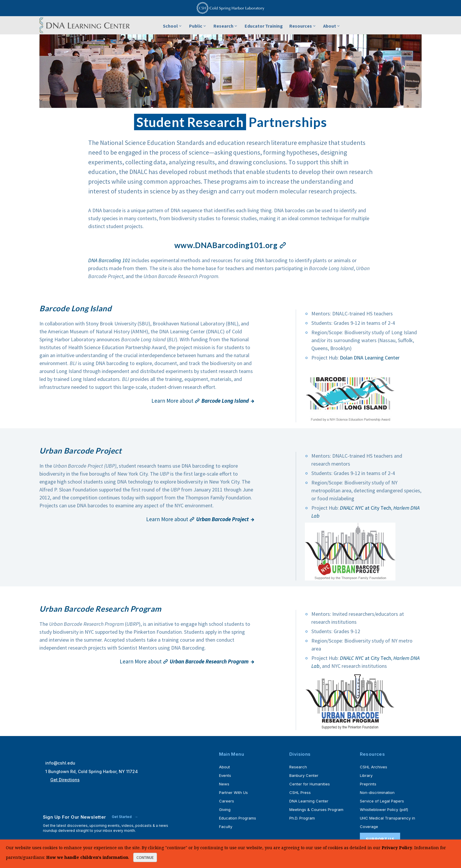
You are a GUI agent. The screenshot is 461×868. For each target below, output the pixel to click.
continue (145, 857)
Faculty (226, 827)
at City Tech (365, 508)
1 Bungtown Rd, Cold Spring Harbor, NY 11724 (92, 771)
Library (366, 775)
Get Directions (65, 780)
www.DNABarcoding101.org (230, 245)
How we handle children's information (87, 857)
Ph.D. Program (302, 818)
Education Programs (238, 818)
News (224, 784)
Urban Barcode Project (81, 451)
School (173, 26)
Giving (225, 810)
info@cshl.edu (60, 763)
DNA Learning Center (309, 801)
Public (198, 26)
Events (225, 775)
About (332, 26)
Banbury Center (304, 775)
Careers (227, 801)
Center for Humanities (310, 784)
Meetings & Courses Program (316, 810)
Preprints (368, 784)
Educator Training (264, 26)
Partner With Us (233, 792)
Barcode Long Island (76, 308)
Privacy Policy (397, 848)
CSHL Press (300, 792)
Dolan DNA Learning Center (370, 358)
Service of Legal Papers (382, 801)
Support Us (380, 839)
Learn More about (200, 401)
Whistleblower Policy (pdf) (384, 810)
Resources (303, 26)
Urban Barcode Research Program (101, 609)
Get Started (122, 817)
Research (226, 26)
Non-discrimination (377, 792)
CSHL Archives (374, 767)
